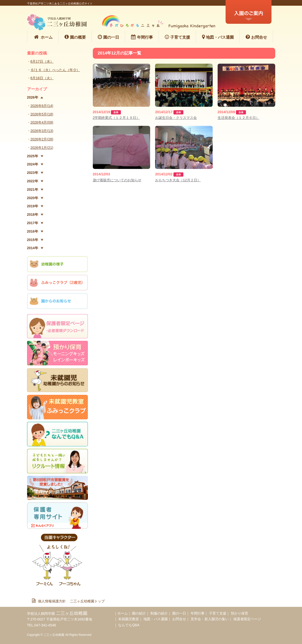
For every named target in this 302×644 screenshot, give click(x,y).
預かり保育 (239, 613)
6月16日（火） (42, 78)
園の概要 (75, 37)
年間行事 (142, 37)
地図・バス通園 (218, 37)
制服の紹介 (159, 613)
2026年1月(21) (42, 148)
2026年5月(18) (42, 114)
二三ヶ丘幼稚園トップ (87, 601)
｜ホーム (121, 613)
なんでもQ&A (129, 625)
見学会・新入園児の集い (210, 619)
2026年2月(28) (42, 139)
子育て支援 (177, 37)
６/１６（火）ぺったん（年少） (55, 70)
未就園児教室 (129, 619)
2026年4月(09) (42, 122)
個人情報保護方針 (51, 601)
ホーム (43, 37)
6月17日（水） (42, 61)
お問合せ (256, 37)
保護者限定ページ (247, 619)
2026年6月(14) (42, 106)
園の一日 (108, 37)
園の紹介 (139, 613)
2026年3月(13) (42, 131)
